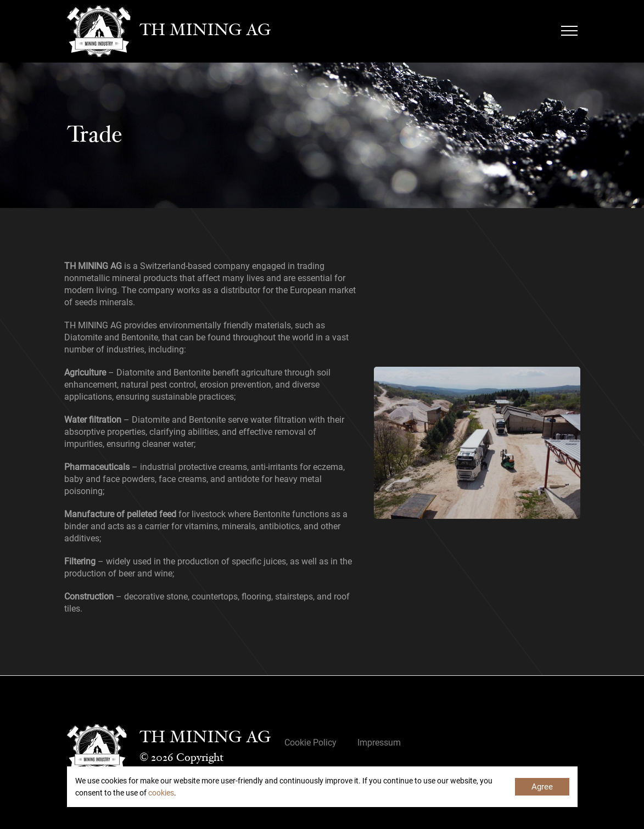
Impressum (379, 743)
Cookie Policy (310, 743)
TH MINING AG (205, 31)
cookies (161, 793)
